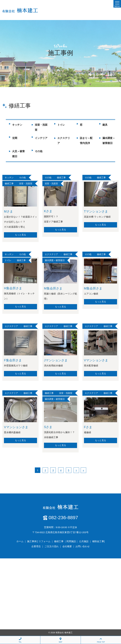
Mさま (8, 211)
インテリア (41, 138)
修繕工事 (9, 184)
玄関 (15, 138)
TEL (20, 640)
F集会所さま (13, 360)
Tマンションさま (96, 211)
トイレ (61, 125)
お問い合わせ (83, 546)
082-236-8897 (63, 518)
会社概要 (67, 546)
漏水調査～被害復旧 (55, 260)
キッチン (17, 125)
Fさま (88, 427)
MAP (60, 640)
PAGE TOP (101, 640)
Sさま (48, 427)
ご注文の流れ (52, 546)
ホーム (20, 541)
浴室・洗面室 (26, 184)
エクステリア (51, 254)
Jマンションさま (56, 360)
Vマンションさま (96, 360)
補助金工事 (98, 541)
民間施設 (71, 541)
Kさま (48, 211)
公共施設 (84, 541)
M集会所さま (53, 288)
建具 (105, 125)
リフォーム (45, 541)
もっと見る (20, 235)
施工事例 (32, 541)
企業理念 (36, 546)
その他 (39, 151)
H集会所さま (13, 288)
